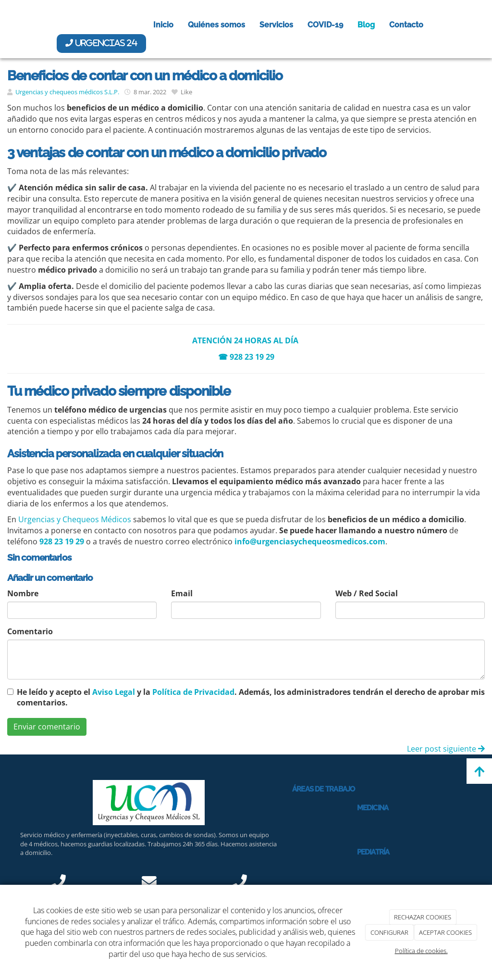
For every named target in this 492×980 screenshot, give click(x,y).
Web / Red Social (367, 593)
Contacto (406, 25)
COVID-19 (325, 25)
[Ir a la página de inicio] (11, 25)
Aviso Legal (114, 692)
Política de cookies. (421, 951)
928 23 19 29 (252, 357)
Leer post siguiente (446, 749)
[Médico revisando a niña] (317, 862)
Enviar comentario (47, 727)
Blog (366, 25)
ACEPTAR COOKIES (445, 932)
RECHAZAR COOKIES (423, 917)
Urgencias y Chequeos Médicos (75, 519)
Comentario (30, 631)
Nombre (23, 593)
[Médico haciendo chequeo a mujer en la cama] (317, 818)
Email (182, 593)
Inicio (163, 25)
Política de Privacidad (193, 692)
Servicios (276, 25)
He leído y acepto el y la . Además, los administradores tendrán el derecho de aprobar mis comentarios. (251, 697)
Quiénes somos (216, 25)
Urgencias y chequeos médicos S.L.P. (67, 92)
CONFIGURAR (389, 932)
